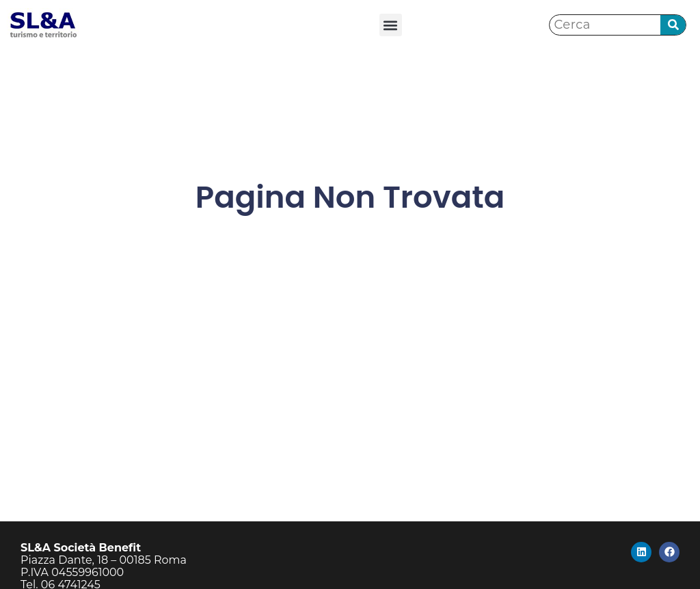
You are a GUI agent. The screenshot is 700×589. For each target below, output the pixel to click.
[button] (391, 25)
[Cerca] (673, 25)
